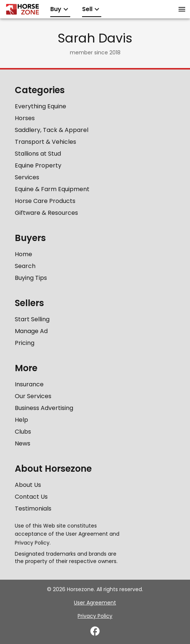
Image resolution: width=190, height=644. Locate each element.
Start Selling (32, 319)
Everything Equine (40, 106)
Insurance (29, 384)
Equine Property (38, 165)
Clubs (23, 432)
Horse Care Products (45, 201)
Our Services (33, 396)
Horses (25, 118)
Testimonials (33, 509)
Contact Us (31, 497)
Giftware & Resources (46, 213)
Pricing (25, 343)
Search (25, 266)
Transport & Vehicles (45, 142)
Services (27, 177)
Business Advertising (44, 408)
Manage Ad (31, 331)
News (23, 443)
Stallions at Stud (38, 154)
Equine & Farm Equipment (52, 189)
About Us (28, 485)
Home (23, 254)
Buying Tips (31, 278)
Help (21, 420)
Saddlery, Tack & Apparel (52, 130)
